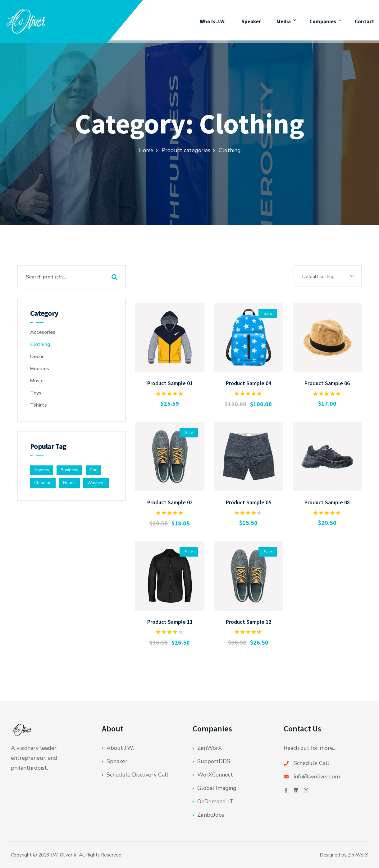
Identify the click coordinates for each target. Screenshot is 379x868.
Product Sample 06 (327, 383)
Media (284, 20)
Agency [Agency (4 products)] (42, 470)
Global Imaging (217, 788)
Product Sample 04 (249, 383)
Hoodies (40, 369)
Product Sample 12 (249, 622)
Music (37, 381)
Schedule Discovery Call (137, 775)
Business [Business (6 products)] (69, 470)
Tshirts (39, 405)
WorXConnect (215, 775)
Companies (323, 20)
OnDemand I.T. (216, 801)
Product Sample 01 (170, 383)
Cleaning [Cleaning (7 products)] (43, 483)
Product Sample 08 (327, 502)
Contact (364, 20)
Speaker (251, 20)
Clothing (40, 344)
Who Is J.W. (213, 20)
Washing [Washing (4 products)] (96, 483)
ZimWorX (210, 748)
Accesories (43, 332)
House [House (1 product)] (69, 483)
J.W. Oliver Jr (64, 855)
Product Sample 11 (170, 622)
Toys (36, 393)
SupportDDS (214, 761)
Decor (37, 357)
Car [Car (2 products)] (93, 470)
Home (146, 150)
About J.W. (120, 748)
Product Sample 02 (170, 502)
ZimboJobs (211, 815)
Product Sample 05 (249, 502)
